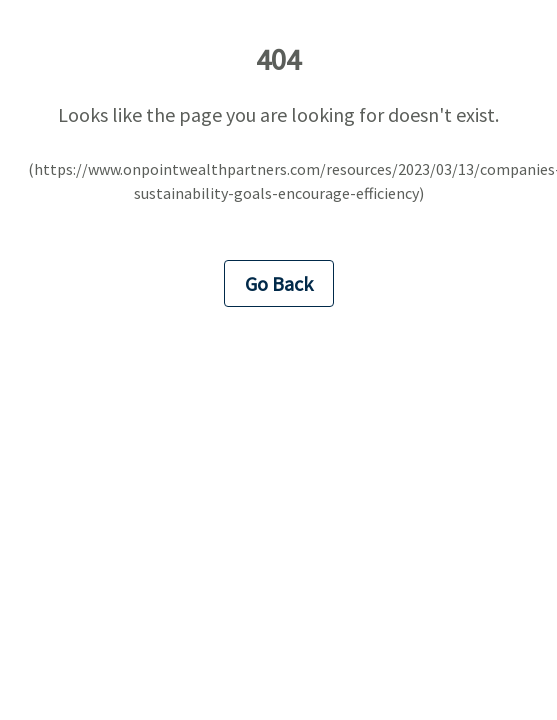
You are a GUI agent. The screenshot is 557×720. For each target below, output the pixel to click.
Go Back (279, 283)
